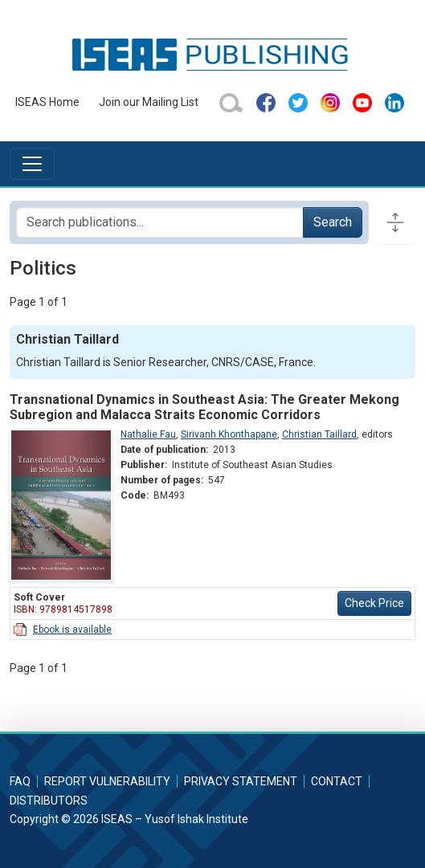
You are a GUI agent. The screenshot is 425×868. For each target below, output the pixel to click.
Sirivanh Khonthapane (229, 434)
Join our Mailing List (149, 102)
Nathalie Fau (148, 434)
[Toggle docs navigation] (395, 222)
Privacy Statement (241, 781)
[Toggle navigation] (32, 164)
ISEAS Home (47, 102)
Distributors (49, 801)
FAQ (20, 781)
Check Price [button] (374, 603)
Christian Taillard (319, 434)
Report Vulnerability (107, 781)
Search (333, 222)
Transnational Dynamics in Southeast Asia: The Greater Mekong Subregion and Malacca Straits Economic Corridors (204, 407)
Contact (337, 781)
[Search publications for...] (160, 222)
